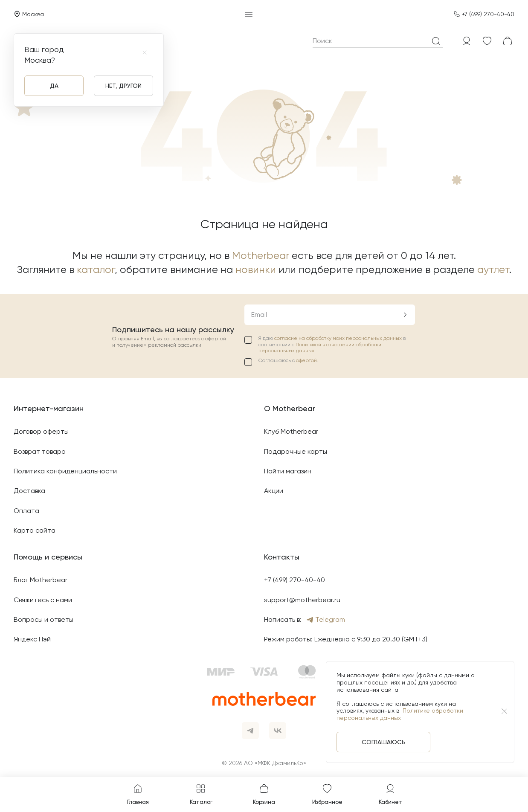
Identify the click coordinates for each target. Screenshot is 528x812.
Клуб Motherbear (291, 431)
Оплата (26, 511)
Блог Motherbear (41, 580)
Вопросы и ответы (44, 619)
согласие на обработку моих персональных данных (339, 338)
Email (259, 315)
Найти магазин (288, 471)
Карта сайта (35, 530)
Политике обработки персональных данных (400, 714)
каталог (96, 270)
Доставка (29, 491)
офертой (306, 360)
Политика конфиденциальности (65, 471)
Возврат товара (40, 451)
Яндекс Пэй (32, 639)
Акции (274, 491)
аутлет (493, 270)
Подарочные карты (296, 451)
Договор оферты (41, 431)
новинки (256, 270)
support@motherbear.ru (302, 600)
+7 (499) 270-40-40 (488, 14)
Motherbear (261, 255)
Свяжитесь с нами (43, 600)
